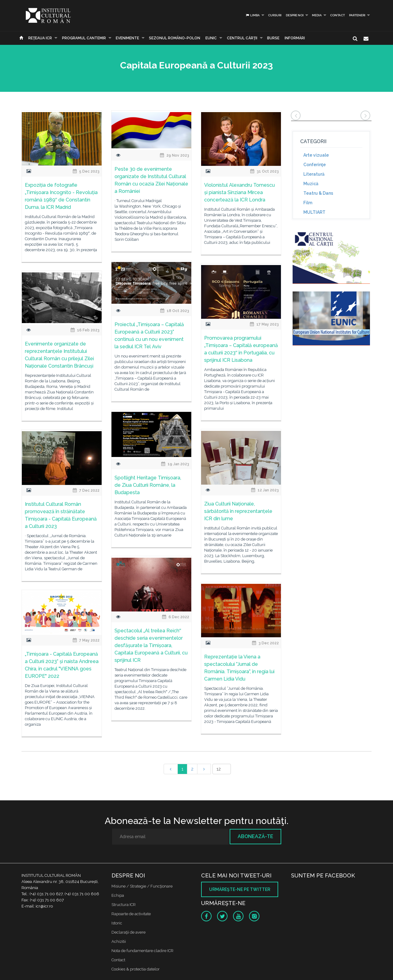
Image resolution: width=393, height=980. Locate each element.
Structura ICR (124, 905)
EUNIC (211, 38)
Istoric (117, 923)
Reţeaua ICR (40, 38)
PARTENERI (357, 15)
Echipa (118, 895)
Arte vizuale (316, 155)
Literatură (314, 174)
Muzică (311, 184)
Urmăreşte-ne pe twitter (240, 889)
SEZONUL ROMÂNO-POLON (175, 38)
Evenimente (127, 38)
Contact (337, 15)
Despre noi (295, 15)
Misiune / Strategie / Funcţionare (142, 886)
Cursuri (275, 15)
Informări (295, 38)
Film (308, 203)
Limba (253, 15)
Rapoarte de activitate (131, 914)
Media (317, 15)
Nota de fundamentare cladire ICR (142, 951)
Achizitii (119, 941)
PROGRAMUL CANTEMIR (84, 38)
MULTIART (314, 212)
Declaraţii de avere (128, 932)
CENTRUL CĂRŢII (242, 38)
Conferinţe (315, 165)
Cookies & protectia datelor (136, 969)
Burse (273, 38)
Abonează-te (255, 836)
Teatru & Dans (318, 193)
